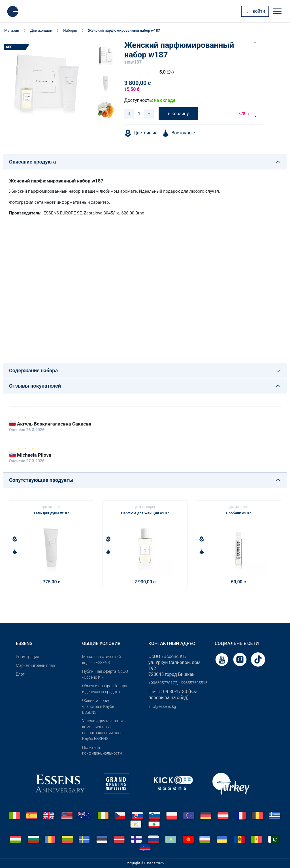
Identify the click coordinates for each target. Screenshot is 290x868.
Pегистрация (27, 657)
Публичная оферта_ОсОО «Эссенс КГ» (105, 674)
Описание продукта (32, 162)
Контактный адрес (172, 644)
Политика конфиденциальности (102, 750)
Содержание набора (33, 370)
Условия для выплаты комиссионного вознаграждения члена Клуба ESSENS (103, 730)
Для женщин (41, 30)
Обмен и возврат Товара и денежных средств (105, 689)
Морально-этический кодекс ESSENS (102, 660)
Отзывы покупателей (35, 386)
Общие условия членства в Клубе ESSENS (98, 706)
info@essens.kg (162, 706)
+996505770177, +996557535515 (178, 683)
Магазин (12, 30)
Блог (20, 674)
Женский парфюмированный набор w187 (124, 30)
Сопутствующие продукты (41, 480)
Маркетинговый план (35, 665)
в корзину (178, 114)
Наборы (70, 30)
